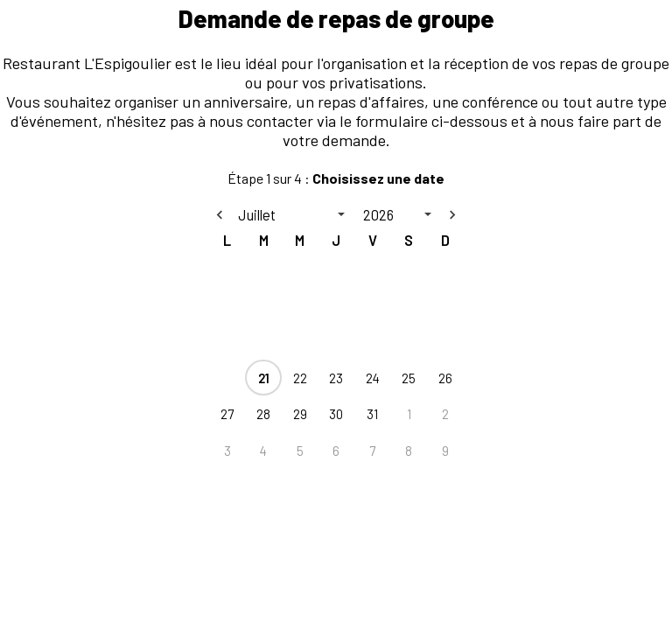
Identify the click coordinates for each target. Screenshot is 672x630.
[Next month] (452, 214)
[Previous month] (220, 214)
